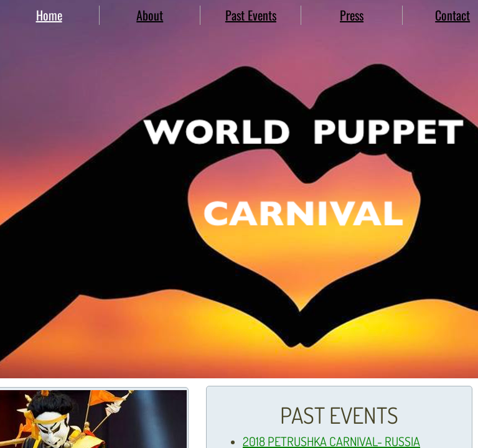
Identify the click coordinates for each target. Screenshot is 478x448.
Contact (452, 15)
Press (352, 15)
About (150, 15)
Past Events (251, 15)
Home (49, 15)
